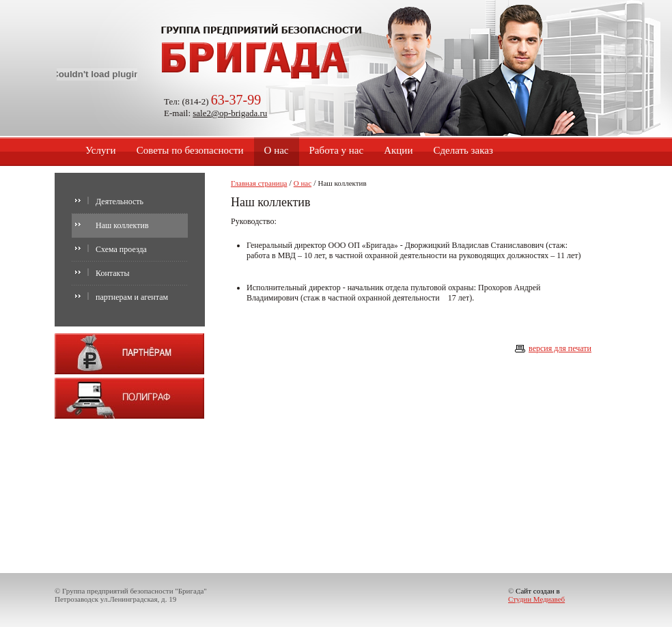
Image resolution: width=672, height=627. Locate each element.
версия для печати (560, 348)
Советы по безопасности (190, 150)
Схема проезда (121, 249)
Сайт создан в (536, 595)
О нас (277, 150)
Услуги (101, 150)
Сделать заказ (463, 150)
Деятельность (120, 201)
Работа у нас (337, 150)
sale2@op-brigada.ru (230, 113)
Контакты (113, 273)
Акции (398, 150)
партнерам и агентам (132, 297)
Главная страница (259, 183)
